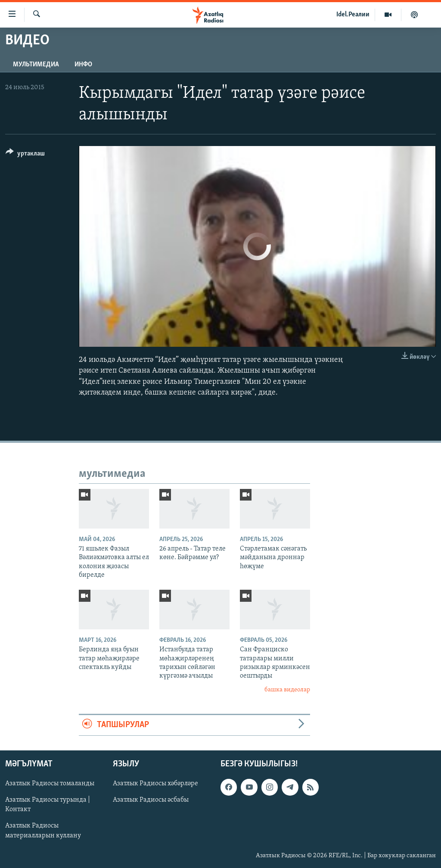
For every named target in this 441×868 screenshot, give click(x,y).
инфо (83, 65)
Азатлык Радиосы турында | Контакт (48, 805)
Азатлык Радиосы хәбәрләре (155, 784)
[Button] (25, 155)
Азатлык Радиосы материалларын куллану (43, 831)
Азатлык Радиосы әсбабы (151, 800)
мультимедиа (36, 65)
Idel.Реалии (353, 15)
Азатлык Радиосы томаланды (50, 784)
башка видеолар (287, 690)
